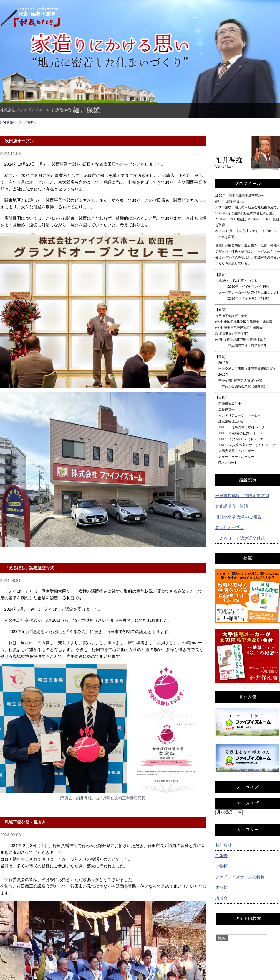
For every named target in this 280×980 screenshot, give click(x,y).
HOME (11, 122)
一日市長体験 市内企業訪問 (242, 496)
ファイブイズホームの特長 (240, 877)
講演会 (221, 898)
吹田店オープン (230, 527)
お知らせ (223, 845)
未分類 (221, 887)
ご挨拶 (221, 866)
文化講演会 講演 (232, 506)
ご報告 (221, 856)
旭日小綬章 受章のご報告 (238, 517)
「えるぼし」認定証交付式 (240, 538)
